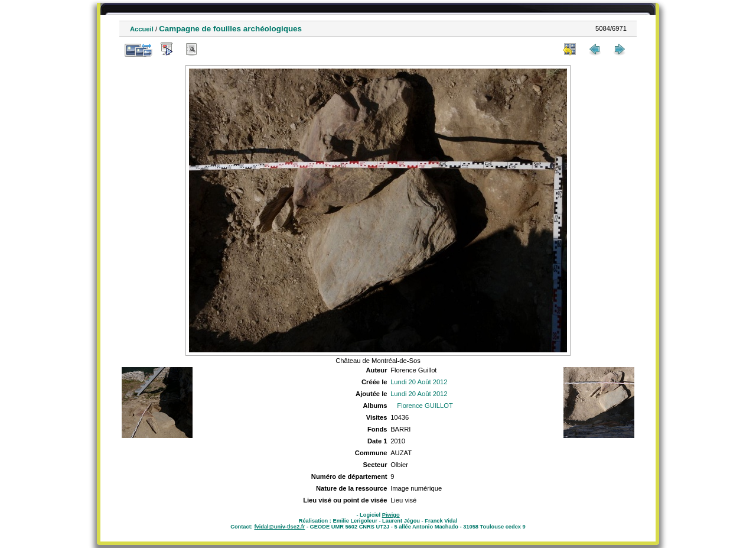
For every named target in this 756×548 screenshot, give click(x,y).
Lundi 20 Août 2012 (419, 382)
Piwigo (391, 515)
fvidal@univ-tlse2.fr (279, 527)
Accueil (142, 29)
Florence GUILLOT (425, 406)
